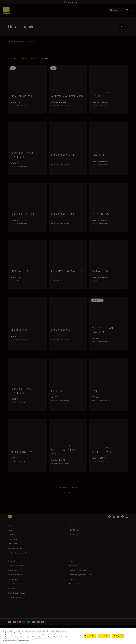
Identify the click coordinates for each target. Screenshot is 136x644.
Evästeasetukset (90, 636)
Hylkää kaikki (104, 636)
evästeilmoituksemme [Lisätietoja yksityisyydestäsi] (23, 641)
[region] (68, 636)
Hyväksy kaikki (118, 636)
